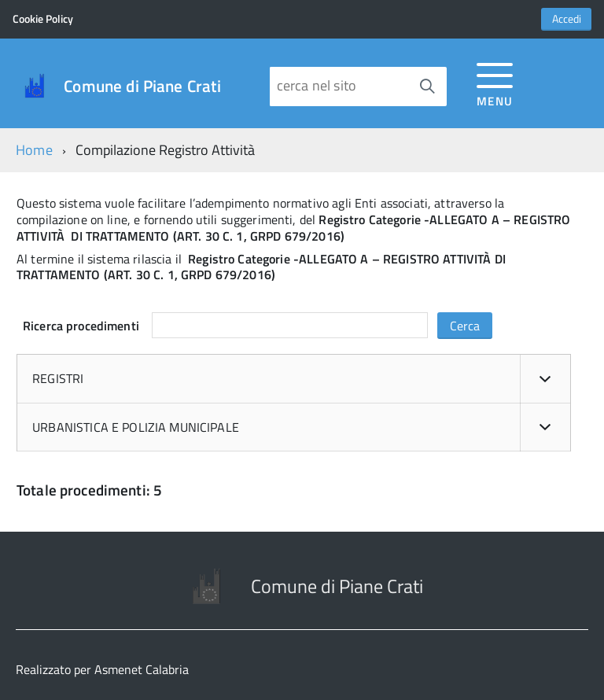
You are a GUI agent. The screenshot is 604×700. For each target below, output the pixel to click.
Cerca (465, 326)
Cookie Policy (43, 19)
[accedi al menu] (495, 82)
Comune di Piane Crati (142, 86)
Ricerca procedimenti (81, 326)
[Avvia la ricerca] (427, 87)
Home (34, 150)
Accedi (567, 19)
